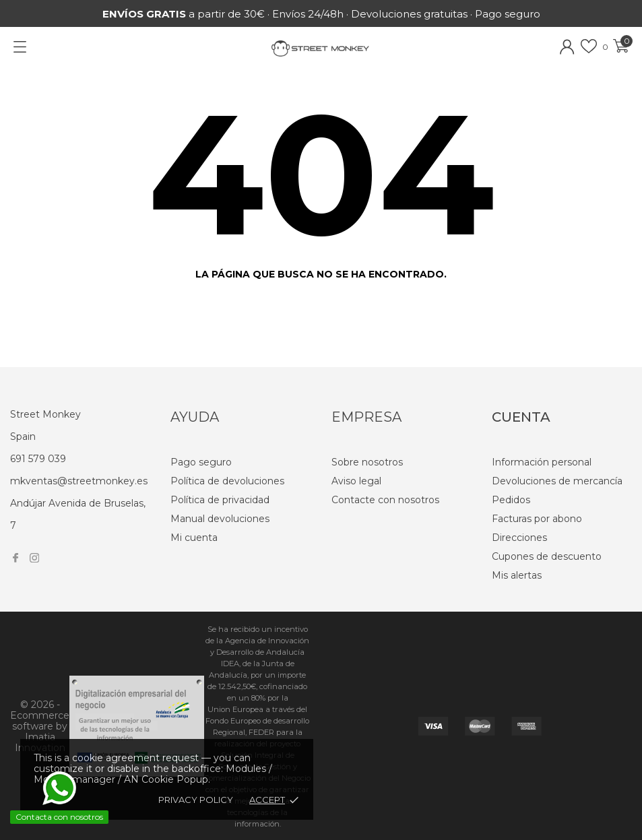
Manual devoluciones (220, 519)
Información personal (542, 462)
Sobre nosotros (367, 462)
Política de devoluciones (227, 481)
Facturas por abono (537, 519)
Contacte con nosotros (385, 500)
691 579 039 (38, 459)
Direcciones (519, 538)
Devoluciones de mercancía (557, 481)
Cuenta (521, 417)
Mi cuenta (194, 538)
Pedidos (511, 500)
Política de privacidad (220, 500)
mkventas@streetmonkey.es (79, 481)
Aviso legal (356, 481)
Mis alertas (517, 575)
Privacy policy (196, 800)
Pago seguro (201, 462)
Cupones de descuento (547, 556)
